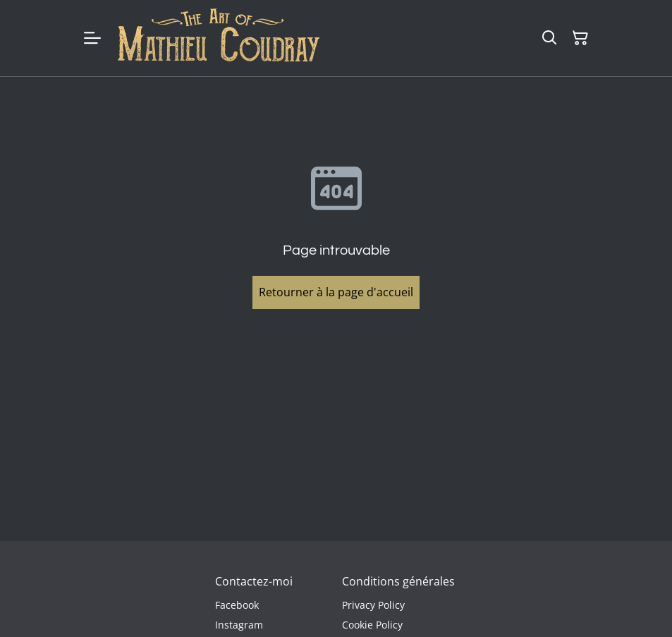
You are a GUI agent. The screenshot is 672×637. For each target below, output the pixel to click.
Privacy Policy (373, 605)
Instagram (239, 625)
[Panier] (580, 38)
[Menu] (92, 38)
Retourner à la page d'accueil (336, 292)
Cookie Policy (372, 625)
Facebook (237, 605)
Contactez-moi (254, 581)
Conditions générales (398, 581)
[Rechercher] (549, 38)
